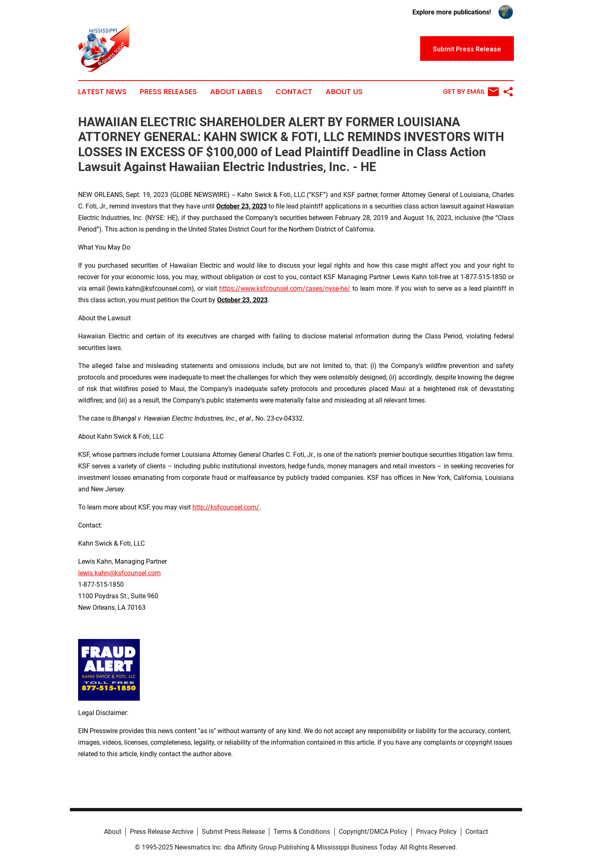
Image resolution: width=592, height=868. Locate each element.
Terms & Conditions (302, 832)
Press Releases (168, 92)
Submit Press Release (233, 832)
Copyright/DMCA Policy (373, 832)
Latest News (102, 92)
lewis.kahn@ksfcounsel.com (119, 573)
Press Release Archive (162, 832)
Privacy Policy (436, 832)
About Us (344, 92)
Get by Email (471, 92)
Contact (294, 92)
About (113, 832)
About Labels (236, 92)
